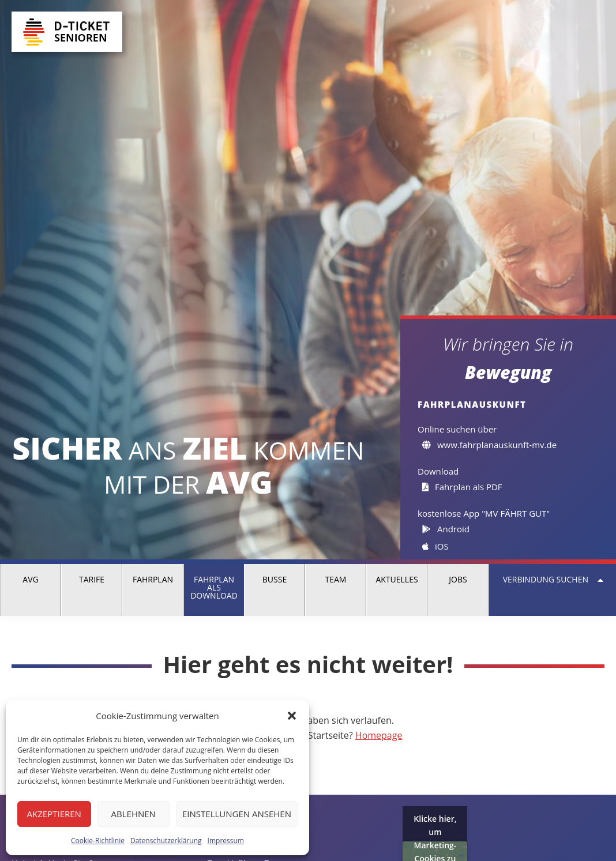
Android (446, 529)
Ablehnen (134, 814)
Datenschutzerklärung (166, 841)
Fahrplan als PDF (462, 487)
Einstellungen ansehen (237, 814)
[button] (292, 716)
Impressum (226, 841)
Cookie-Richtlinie (98, 841)
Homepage (379, 735)
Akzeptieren (54, 814)
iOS (435, 546)
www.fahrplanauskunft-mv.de (490, 445)
